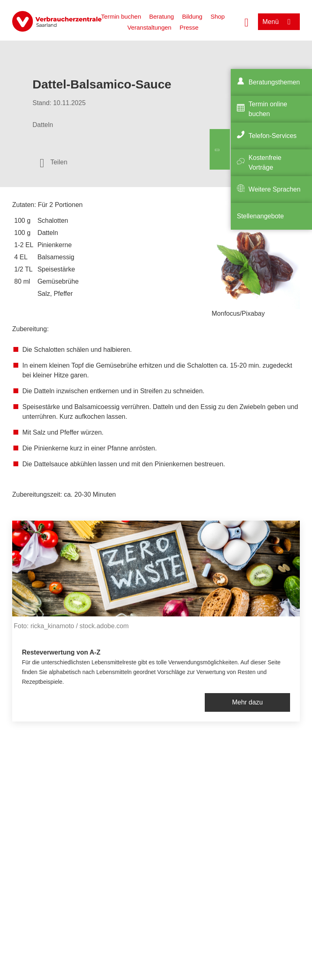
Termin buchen (121, 16)
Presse (189, 27)
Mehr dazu (247, 702)
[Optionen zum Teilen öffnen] (54, 162)
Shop (218, 16)
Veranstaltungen (149, 27)
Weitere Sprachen (275, 189)
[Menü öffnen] (279, 22)
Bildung (192, 16)
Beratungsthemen (274, 82)
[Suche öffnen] (247, 22)
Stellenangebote (260, 216)
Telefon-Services (273, 136)
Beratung (161, 16)
